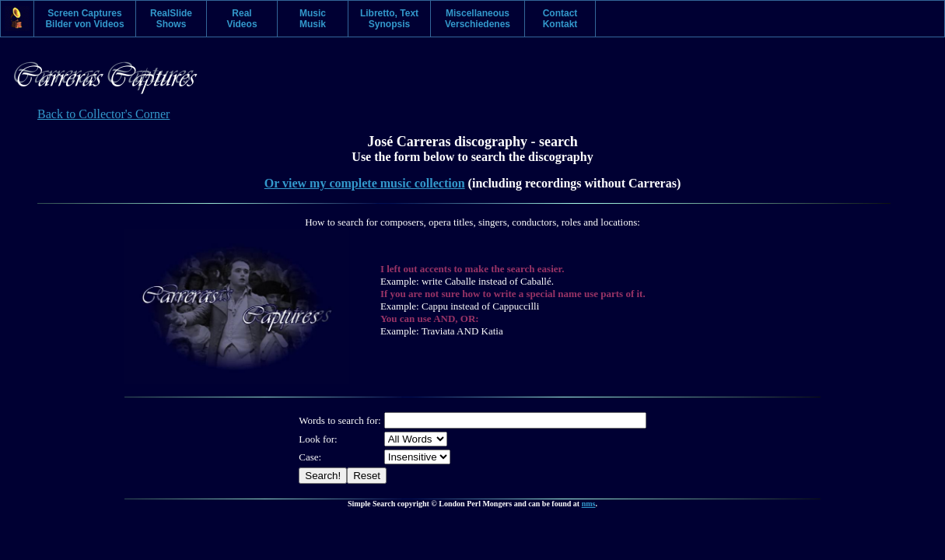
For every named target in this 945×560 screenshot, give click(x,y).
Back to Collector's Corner (103, 114)
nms (589, 504)
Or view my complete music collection (365, 183)
